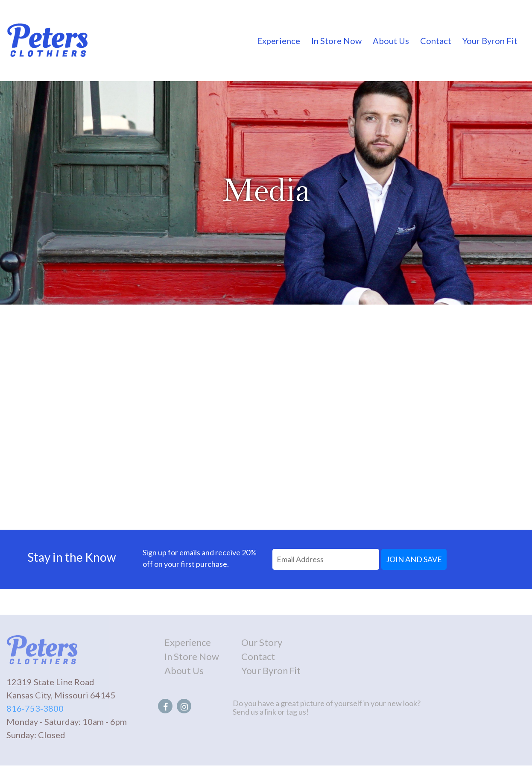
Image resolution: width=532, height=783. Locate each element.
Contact (436, 41)
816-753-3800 (35, 708)
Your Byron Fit (490, 41)
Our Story (262, 642)
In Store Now (336, 41)
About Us (391, 41)
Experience (279, 41)
